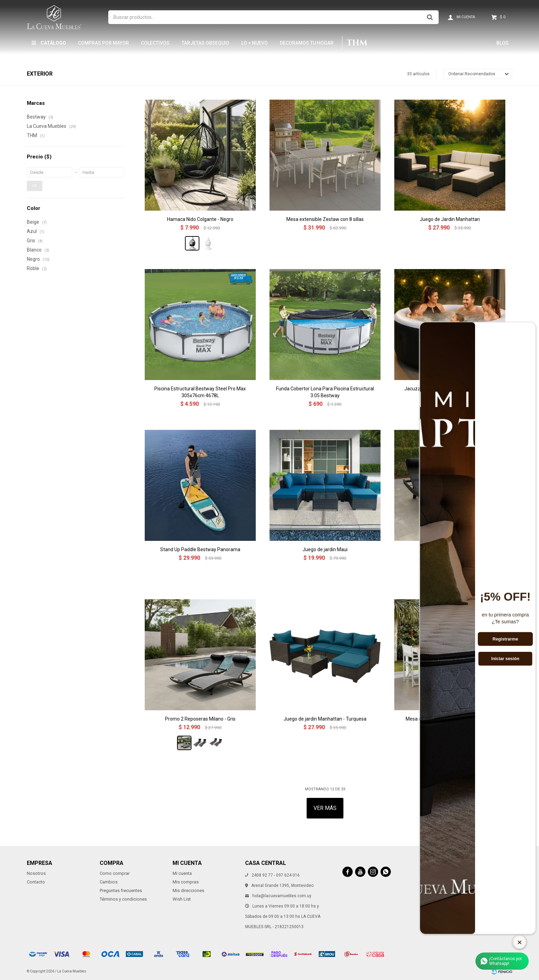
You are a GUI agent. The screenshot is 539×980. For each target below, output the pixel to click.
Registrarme (505, 639)
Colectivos (155, 43)
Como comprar (115, 873)
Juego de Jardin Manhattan (450, 219)
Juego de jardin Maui (325, 549)
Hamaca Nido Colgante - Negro (200, 219)
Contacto (36, 882)
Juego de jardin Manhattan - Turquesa (325, 719)
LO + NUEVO (255, 43)
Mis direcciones (188, 890)
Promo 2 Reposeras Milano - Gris (200, 719)
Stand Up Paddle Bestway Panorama (200, 549)
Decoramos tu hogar (307, 43)
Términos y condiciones (123, 899)
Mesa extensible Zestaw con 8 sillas (325, 219)
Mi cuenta (182, 873)
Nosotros (36, 873)
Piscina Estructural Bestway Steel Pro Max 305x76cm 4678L (200, 392)
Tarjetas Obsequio (205, 43)
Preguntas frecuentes (121, 890)
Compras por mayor (103, 43)
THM (357, 43)
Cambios (109, 882)
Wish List (182, 899)
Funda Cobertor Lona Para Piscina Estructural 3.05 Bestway (325, 392)
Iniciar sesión (505, 659)
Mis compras (186, 882)
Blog (503, 43)
